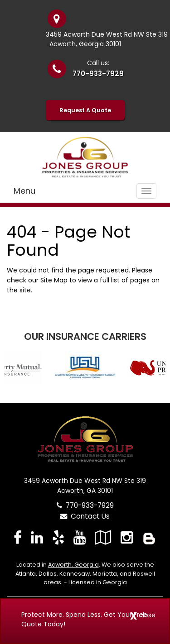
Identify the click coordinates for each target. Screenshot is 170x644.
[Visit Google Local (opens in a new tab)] (103, 537)
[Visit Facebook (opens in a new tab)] (18, 537)
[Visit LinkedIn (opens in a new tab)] (37, 537)
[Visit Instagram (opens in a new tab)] (127, 537)
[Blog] (149, 537)
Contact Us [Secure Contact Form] (85, 516)
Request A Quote (85, 110)
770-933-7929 (98, 74)
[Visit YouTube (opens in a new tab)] (80, 537)
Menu (24, 191)
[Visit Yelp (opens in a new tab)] (58, 537)
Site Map (54, 280)
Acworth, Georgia (73, 565)
